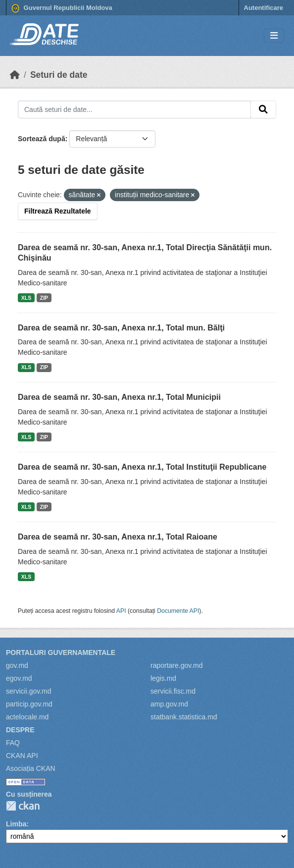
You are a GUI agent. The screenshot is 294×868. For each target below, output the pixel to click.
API (121, 611)
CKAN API (22, 756)
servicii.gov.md (29, 691)
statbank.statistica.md (184, 717)
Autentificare (264, 8)
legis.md (163, 678)
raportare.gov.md (177, 665)
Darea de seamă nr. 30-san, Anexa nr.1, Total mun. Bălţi (121, 328)
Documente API (178, 611)
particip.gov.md (29, 704)
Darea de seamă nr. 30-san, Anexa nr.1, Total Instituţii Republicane (142, 467)
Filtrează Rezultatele (58, 211)
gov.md (17, 665)
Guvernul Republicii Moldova (62, 8)
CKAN (23, 806)
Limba (16, 824)
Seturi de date (59, 75)
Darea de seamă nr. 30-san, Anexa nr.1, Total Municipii (119, 397)
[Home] (15, 75)
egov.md (19, 678)
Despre (20, 730)
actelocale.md (27, 717)
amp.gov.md (169, 704)
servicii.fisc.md (173, 691)
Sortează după (42, 139)
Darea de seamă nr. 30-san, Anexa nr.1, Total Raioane (118, 537)
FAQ (13, 743)
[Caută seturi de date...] (134, 109)
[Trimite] (263, 109)
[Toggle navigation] (274, 36)
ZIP (44, 298)
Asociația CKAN (31, 768)
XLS (26, 298)
